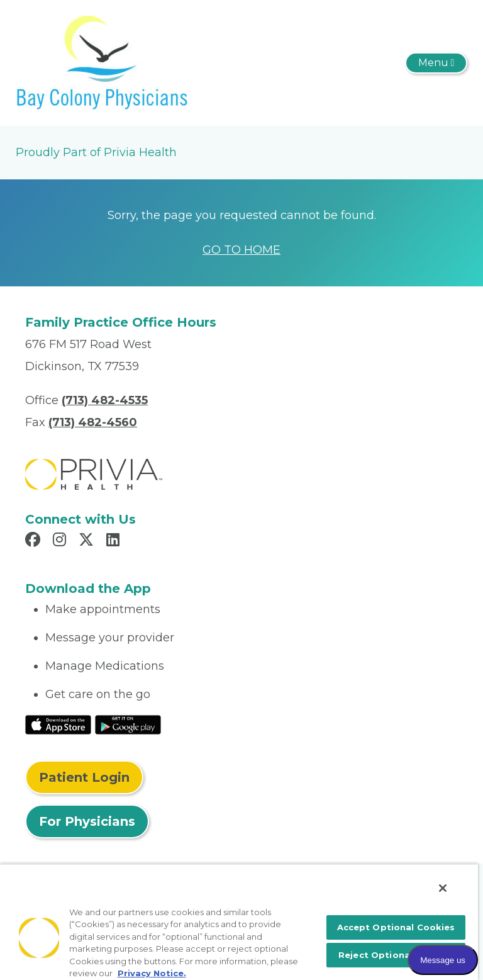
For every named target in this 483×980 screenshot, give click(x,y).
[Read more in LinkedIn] (115, 541)
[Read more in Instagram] (61, 541)
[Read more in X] (88, 541)
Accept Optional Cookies (396, 927)
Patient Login (84, 777)
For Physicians (87, 821)
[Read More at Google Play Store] (128, 724)
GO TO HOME (241, 250)
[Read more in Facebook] (35, 541)
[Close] (443, 888)
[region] (239, 922)
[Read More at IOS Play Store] (58, 724)
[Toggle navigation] (436, 63)
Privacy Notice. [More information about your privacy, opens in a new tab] (152, 973)
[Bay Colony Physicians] (102, 62)
